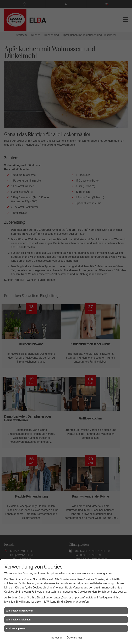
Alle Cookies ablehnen (18, 620)
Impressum (57, 638)
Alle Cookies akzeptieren (20, 611)
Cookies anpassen (16, 628)
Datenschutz (75, 638)
